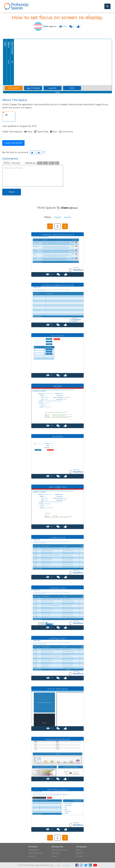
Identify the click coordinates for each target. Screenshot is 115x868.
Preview (16, 163)
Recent (68, 217)
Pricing (32, 856)
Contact (79, 856)
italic (45, 163)
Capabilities (33, 850)
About (79, 850)
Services (79, 853)
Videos (54, 856)
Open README (13, 143)
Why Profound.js (36, 853)
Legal (58, 865)
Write (7, 163)
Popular (58, 217)
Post (12, 192)
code (52, 163)
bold (40, 163)
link (57, 163)
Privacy (67, 865)
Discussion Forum (59, 850)
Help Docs (56, 853)
